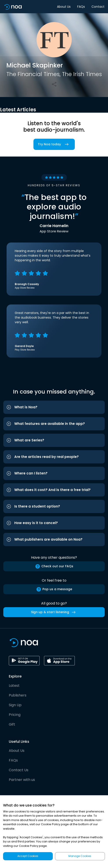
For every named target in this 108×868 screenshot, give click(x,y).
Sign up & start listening (54, 612)
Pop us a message (54, 589)
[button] (54, 407)
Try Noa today (54, 144)
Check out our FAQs (54, 566)
